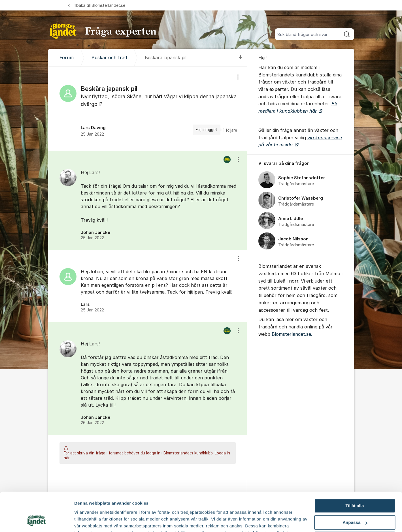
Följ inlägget (207, 130)
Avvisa (355, 505)
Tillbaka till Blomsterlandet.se (97, 5)
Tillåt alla (355, 472)
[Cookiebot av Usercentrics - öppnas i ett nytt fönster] (37, 521)
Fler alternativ (88, 521)
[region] (148, 109)
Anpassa (355, 488)
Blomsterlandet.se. (292, 334)
